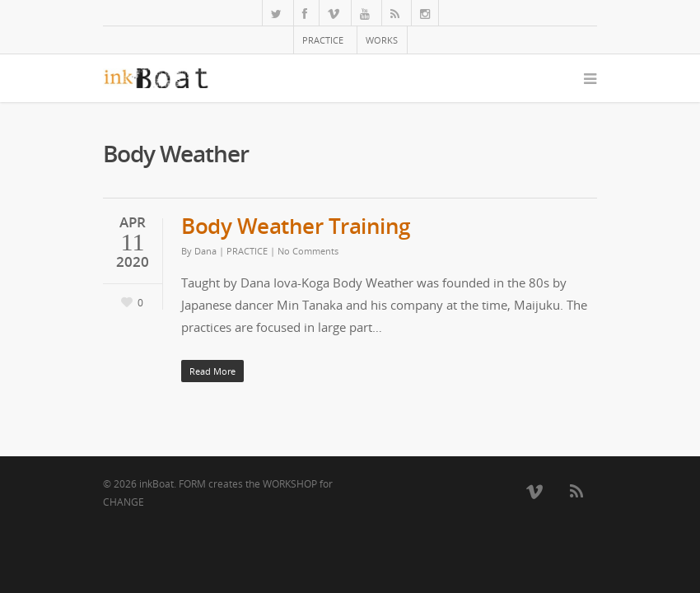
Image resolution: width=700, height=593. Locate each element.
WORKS (382, 40)
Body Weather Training (296, 226)
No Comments (308, 251)
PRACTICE (323, 40)
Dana (205, 251)
